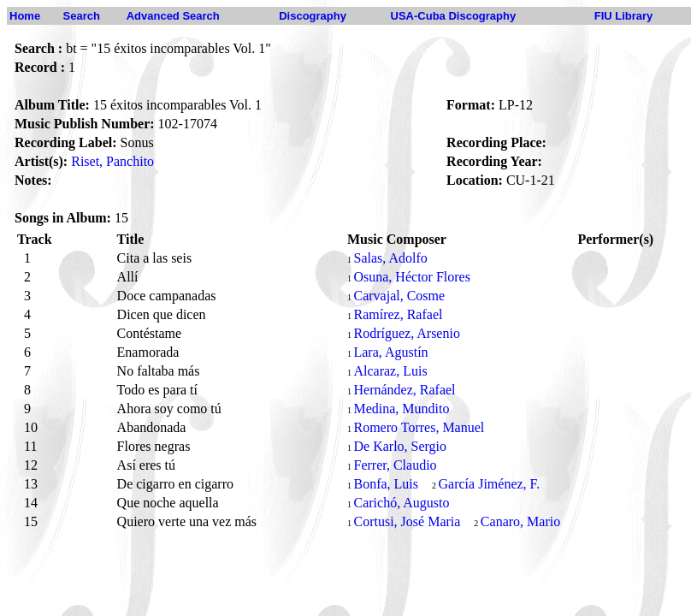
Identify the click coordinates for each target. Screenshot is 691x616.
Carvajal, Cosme (399, 296)
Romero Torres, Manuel (419, 427)
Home (25, 16)
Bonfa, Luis (386, 484)
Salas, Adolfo (390, 258)
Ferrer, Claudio (395, 465)
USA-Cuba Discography (454, 16)
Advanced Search (173, 16)
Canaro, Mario (520, 521)
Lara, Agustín (390, 352)
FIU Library (624, 16)
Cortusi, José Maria (407, 521)
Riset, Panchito (112, 161)
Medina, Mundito (401, 409)
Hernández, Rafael (404, 390)
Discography (313, 16)
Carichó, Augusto (401, 503)
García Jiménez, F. (490, 484)
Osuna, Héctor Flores (411, 277)
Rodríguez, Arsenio (406, 333)
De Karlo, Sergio (400, 446)
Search (82, 16)
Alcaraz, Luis (390, 371)
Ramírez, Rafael (398, 314)
